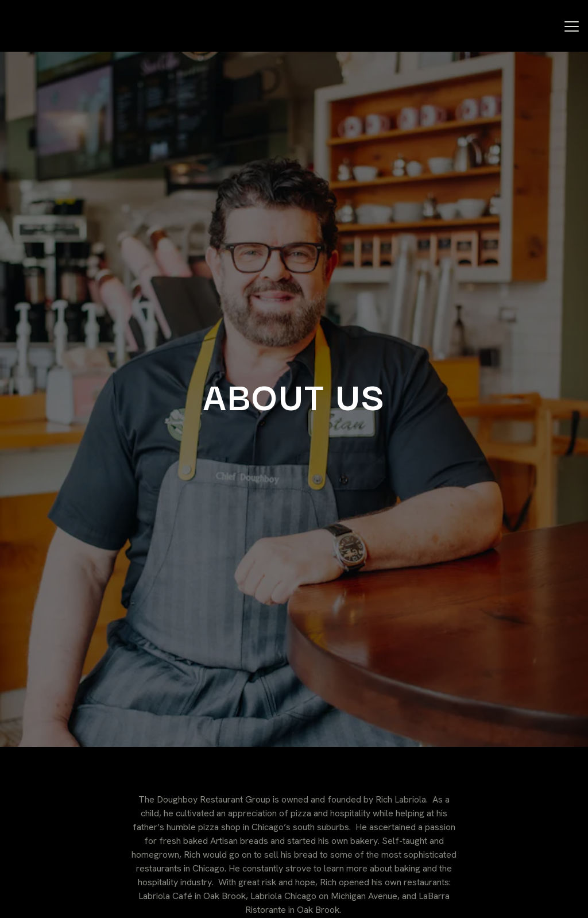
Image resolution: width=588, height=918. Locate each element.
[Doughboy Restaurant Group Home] (72, 26)
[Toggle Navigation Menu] (572, 26)
